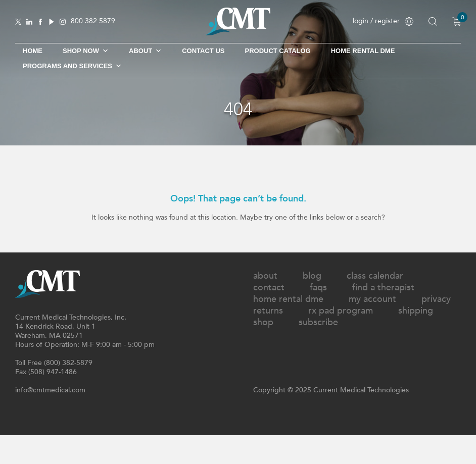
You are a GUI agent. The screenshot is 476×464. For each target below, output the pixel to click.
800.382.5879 (93, 21)
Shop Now (86, 51)
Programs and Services (72, 66)
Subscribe (318, 322)
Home (33, 51)
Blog (312, 276)
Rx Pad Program (341, 311)
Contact (269, 288)
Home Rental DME (363, 51)
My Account (372, 299)
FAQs (318, 288)
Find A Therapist (383, 288)
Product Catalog (277, 51)
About (145, 51)
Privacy (436, 299)
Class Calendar (375, 276)
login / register (383, 21)
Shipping (416, 311)
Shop (263, 322)
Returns (268, 311)
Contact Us (203, 51)
